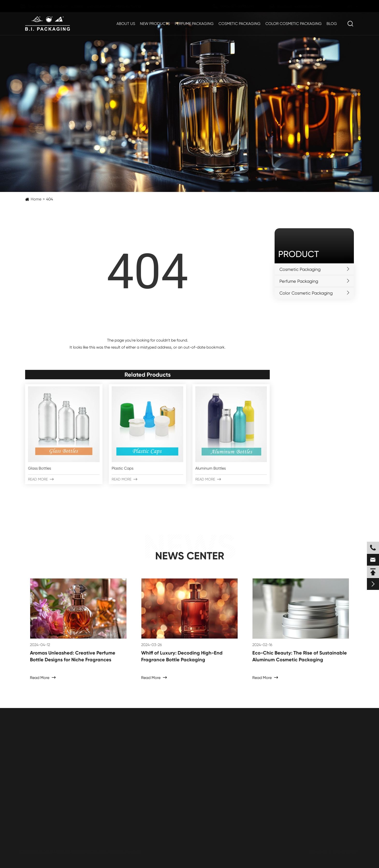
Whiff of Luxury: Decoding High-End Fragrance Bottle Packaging (182, 656)
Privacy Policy (344, 852)
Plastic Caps (123, 468)
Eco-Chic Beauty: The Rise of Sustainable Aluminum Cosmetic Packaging (300, 656)
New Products (155, 24)
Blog (332, 24)
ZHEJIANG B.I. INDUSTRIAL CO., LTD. (76, 852)
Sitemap (317, 852)
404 (50, 199)
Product (299, 254)
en (346, 6)
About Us (126, 24)
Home (36, 199)
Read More (41, 479)
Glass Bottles (40, 468)
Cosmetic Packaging (240, 24)
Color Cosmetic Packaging (294, 24)
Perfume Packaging (194, 24)
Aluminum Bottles (211, 468)
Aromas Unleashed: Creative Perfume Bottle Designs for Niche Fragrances (73, 656)
